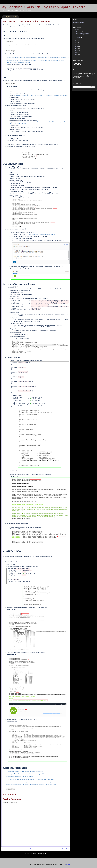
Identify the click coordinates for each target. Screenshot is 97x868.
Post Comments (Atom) (40, 854)
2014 (76, 51)
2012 (76, 55)
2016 (76, 46)
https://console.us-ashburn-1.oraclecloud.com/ (41, 234)
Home (32, 849)
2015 (76, 48)
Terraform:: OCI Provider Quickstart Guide (83, 34)
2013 (76, 53)
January (79, 38)
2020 (77, 30)
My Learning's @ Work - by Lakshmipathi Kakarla (43, 7)
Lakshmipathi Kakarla (79, 22)
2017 (76, 44)
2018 (76, 42)
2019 (76, 40)
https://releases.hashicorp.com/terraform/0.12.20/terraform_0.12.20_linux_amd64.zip (41, 95)
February (79, 32)
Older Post (65, 849)
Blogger (68, 864)
